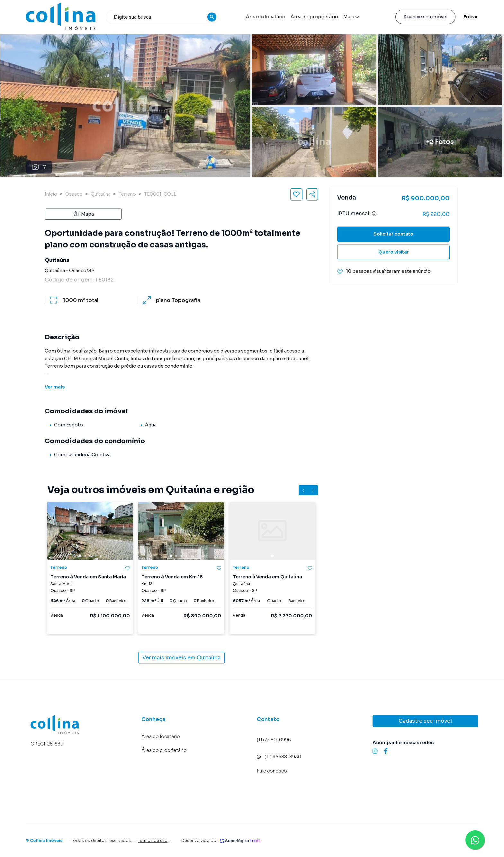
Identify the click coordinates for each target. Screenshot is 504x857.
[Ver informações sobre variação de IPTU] (374, 214)
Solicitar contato (393, 234)
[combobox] (162, 17)
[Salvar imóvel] (296, 194)
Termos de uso (153, 840)
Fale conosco (272, 771)
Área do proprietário (314, 17)
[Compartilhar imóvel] (312, 194)
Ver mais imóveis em (181, 658)
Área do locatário (266, 17)
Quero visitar (394, 252)
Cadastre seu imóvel (425, 721)
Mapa (83, 214)
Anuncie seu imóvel (425, 17)
